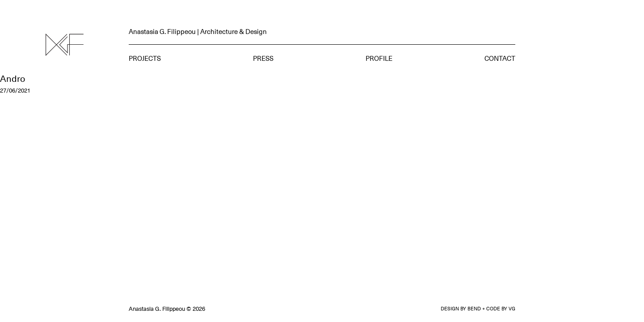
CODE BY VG (501, 309)
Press (263, 58)
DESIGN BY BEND (461, 309)
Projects (145, 58)
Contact (500, 58)
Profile (379, 58)
